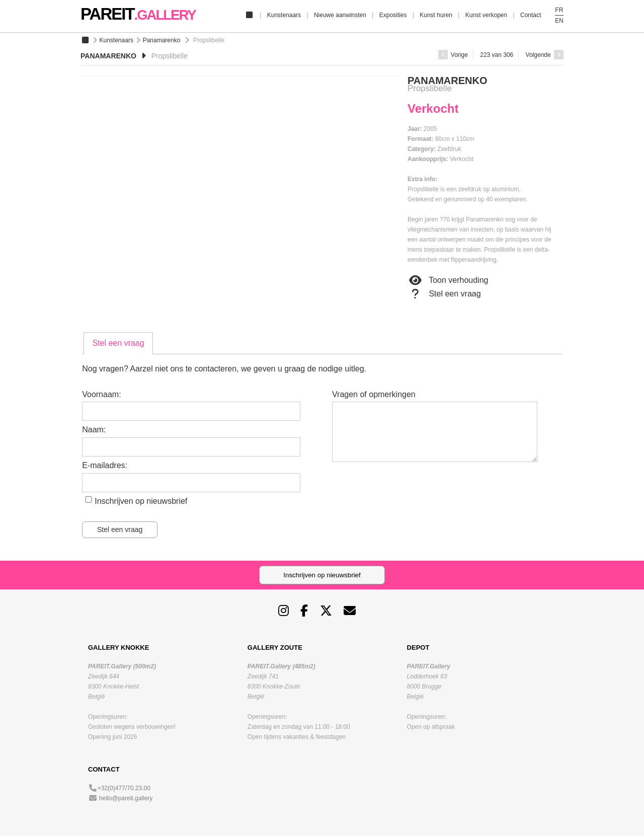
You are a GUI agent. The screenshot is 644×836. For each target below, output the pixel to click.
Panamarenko (162, 40)
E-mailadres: (105, 465)
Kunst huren (436, 15)
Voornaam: (101, 394)
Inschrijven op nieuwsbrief (141, 501)
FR (559, 10)
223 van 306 (497, 55)
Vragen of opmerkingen (374, 394)
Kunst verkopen (486, 15)
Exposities (393, 15)
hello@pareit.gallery (126, 798)
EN (559, 21)
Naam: (94, 430)
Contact (531, 15)
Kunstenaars (284, 15)
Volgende (545, 55)
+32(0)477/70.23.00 (124, 788)
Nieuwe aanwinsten (340, 15)
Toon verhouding (448, 280)
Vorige (453, 55)
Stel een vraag (444, 294)
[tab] (118, 343)
